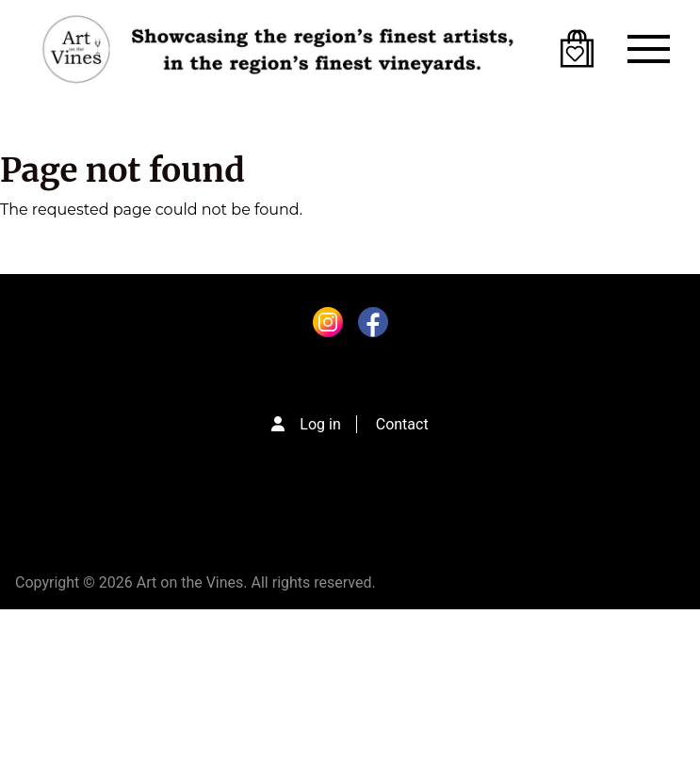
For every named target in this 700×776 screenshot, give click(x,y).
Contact (402, 424)
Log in (320, 424)
